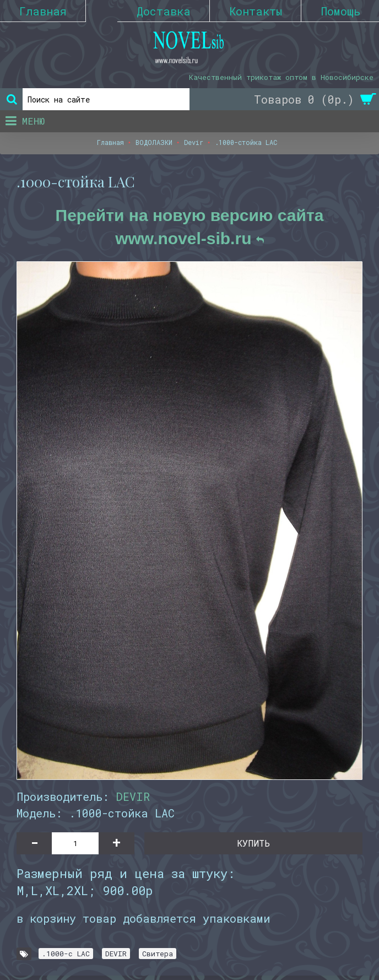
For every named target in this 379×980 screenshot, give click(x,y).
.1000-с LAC (66, 954)
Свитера (158, 954)
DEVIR (133, 796)
